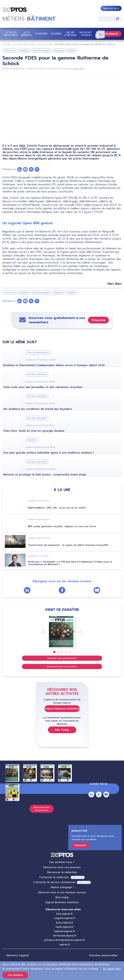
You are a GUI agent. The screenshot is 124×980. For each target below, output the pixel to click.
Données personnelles (103, 955)
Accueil (7, 44)
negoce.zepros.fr (65, 918)
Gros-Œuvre (45, 44)
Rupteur (72, 51)
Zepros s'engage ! (62, 887)
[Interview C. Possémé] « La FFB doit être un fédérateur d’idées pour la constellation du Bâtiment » (70, 563)
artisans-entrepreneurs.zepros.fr (65, 940)
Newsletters (111, 8)
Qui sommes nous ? (62, 862)
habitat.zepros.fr (65, 931)
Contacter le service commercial (54, 882)
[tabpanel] (62, 632)
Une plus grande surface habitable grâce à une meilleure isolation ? (49, 453)
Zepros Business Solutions (62, 709)
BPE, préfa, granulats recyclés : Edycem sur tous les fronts (62, 526)
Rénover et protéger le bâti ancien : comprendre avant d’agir (45, 475)
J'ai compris (15, 975)
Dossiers (56, 34)
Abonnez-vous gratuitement (62, 658)
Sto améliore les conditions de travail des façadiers (38, 409)
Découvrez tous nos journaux (62, 667)
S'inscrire (98, 320)
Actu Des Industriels (25, 44)
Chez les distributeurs (38, 352)
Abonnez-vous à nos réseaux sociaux (62, 892)
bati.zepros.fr (65, 914)
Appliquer (117, 19)
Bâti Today (62, 730)
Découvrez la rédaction (62, 872)
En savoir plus (112, 969)
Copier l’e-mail (78, 878)
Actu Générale (26, 34)
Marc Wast (80, 69)
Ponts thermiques (41, 51)
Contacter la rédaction (54, 877)
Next (78, 630)
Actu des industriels (11, 34)
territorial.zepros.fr (65, 936)
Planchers (59, 51)
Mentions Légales (18, 955)
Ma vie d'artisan (70, 34)
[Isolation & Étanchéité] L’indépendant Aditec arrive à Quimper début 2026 (54, 365)
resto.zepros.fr (65, 927)
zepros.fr (65, 944)
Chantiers (41, 34)
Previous (40, 630)
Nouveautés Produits (87, 34)
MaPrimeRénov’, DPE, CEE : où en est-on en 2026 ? (57, 508)
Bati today (62, 897)
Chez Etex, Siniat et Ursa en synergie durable (34, 431)
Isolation (24, 51)
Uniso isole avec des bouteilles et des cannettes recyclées (43, 387)
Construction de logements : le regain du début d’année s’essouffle (68, 545)
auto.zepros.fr (65, 923)
